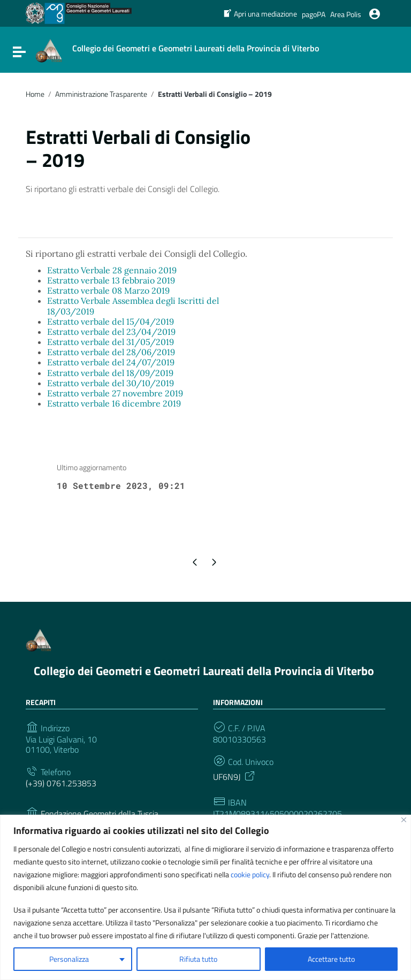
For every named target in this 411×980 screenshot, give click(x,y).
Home (35, 94)
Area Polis (346, 14)
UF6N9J (235, 776)
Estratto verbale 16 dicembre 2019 (114, 403)
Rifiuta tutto (198, 959)
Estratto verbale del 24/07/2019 (111, 362)
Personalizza (69, 959)
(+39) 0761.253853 (61, 783)
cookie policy (250, 874)
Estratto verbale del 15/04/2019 (111, 321)
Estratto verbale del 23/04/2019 (111, 332)
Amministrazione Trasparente (101, 94)
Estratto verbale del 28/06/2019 (111, 352)
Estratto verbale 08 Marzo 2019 (108, 290)
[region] (205, 897)
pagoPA (314, 14)
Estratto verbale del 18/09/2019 (110, 373)
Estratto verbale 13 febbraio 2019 (111, 280)
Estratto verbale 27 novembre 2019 (115, 393)
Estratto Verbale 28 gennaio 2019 (112, 270)
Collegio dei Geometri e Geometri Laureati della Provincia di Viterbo (204, 671)
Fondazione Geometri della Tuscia (100, 814)
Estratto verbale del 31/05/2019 (111, 342)
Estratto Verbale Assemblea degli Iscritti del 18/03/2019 (133, 306)
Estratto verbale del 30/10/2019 (111, 383)
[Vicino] (404, 820)
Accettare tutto (331, 959)
